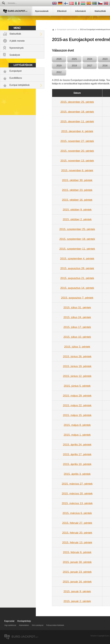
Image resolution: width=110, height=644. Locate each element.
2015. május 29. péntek (77, 396)
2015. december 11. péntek (77, 121)
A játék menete (17, 41)
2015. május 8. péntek (77, 425)
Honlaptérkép (24, 621)
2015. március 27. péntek (77, 484)
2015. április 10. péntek (77, 464)
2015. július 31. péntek (77, 307)
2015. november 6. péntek (77, 170)
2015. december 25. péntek (77, 102)
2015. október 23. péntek (77, 190)
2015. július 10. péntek (77, 337)
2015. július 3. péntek (77, 347)
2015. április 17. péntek (77, 454)
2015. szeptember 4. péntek (77, 259)
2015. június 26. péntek (77, 356)
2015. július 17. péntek (77, 327)
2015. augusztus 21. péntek (77, 278)
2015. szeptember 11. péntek (77, 249)
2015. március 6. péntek (77, 513)
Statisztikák (15, 34)
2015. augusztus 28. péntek (77, 268)
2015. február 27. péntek (77, 523)
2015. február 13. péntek (77, 542)
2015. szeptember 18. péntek (77, 239)
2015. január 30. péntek (77, 562)
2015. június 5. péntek (77, 386)
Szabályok (15, 55)
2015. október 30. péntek (77, 180)
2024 (90, 59)
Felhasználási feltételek (55, 625)
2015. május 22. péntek (77, 405)
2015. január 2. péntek (77, 601)
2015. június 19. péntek (77, 366)
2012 (59, 72)
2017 (90, 66)
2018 (74, 66)
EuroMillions (16, 78)
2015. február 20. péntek (77, 533)
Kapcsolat (9, 621)
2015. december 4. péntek (77, 131)
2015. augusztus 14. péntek (77, 288)
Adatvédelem (24, 625)
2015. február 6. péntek (77, 552)
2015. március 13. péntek (77, 503)
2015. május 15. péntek (77, 415)
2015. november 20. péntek (77, 151)
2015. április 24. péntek (77, 445)
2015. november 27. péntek (77, 141)
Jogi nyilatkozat (10, 625)
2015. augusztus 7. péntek (77, 298)
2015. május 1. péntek (77, 435)
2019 (59, 66)
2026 (59, 59)
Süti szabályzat (38, 625)
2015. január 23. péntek (77, 572)
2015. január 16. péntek (77, 582)
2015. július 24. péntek (77, 317)
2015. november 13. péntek (77, 161)
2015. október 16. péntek (77, 200)
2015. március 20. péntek (77, 493)
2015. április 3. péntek (77, 474)
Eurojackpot (16, 71)
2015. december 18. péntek (77, 112)
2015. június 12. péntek (77, 376)
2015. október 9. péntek (77, 210)
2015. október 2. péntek (77, 219)
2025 (74, 59)
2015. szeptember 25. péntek (77, 229)
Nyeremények (17, 48)
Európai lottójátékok (20, 85)
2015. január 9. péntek (77, 591)
